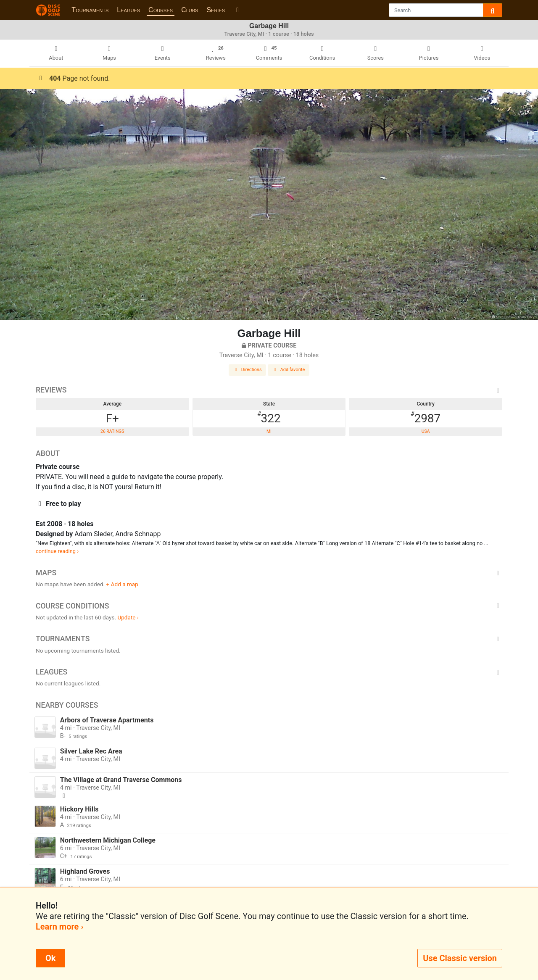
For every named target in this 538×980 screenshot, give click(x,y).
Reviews (269, 390)
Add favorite (289, 370)
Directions (248, 370)
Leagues (128, 10)
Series (216, 10)
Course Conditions (269, 606)
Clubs (190, 10)
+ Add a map (122, 584)
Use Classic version (460, 958)
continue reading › (57, 551)
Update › (128, 617)
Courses (161, 10)
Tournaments (90, 10)
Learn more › (59, 927)
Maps (269, 573)
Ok (50, 958)
